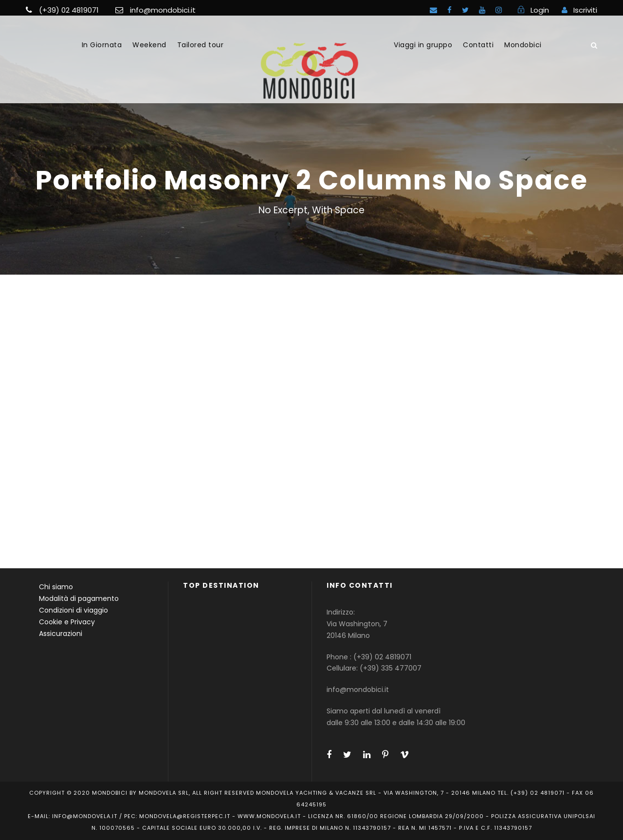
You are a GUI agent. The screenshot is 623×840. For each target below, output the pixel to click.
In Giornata (102, 45)
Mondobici (523, 45)
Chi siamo (56, 587)
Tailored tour (201, 45)
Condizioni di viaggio (73, 610)
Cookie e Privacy (67, 622)
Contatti (478, 45)
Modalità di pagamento (79, 598)
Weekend (149, 45)
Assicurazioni (61, 634)
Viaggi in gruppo (423, 45)
